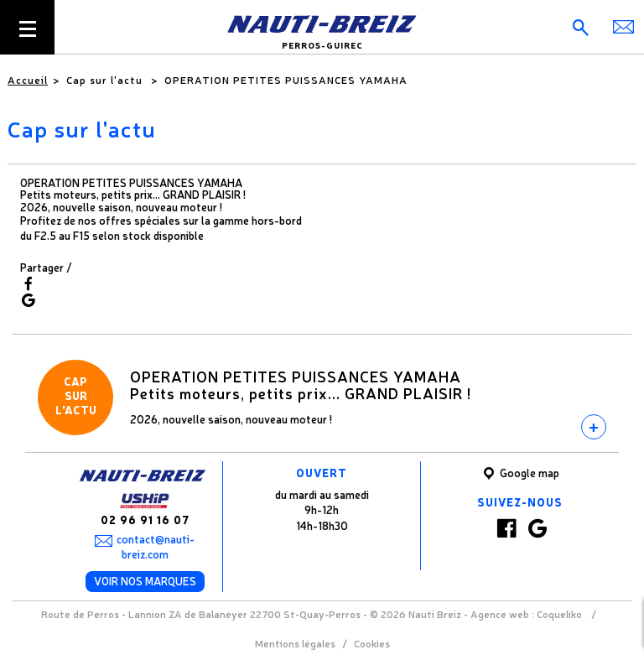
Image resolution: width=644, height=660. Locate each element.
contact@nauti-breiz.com (156, 547)
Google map (520, 474)
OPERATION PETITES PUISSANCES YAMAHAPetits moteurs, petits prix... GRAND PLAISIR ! (301, 384)
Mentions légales (295, 643)
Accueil (28, 80)
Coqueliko (559, 614)
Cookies (372, 643)
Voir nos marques (145, 581)
